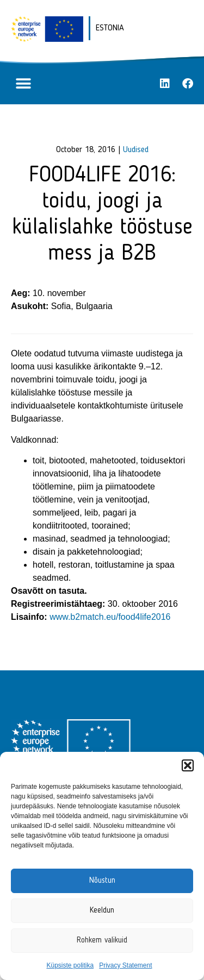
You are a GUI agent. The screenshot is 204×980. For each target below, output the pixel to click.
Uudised (136, 150)
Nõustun (102, 881)
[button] (188, 765)
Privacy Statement (125, 965)
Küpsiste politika (70, 965)
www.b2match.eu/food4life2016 (110, 617)
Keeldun (102, 911)
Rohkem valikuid (102, 941)
